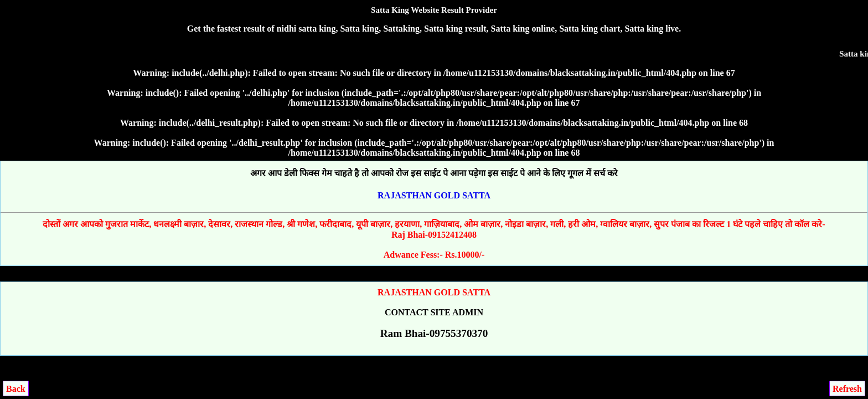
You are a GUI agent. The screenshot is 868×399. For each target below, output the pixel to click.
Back (16, 389)
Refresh (847, 389)
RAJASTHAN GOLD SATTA (434, 195)
